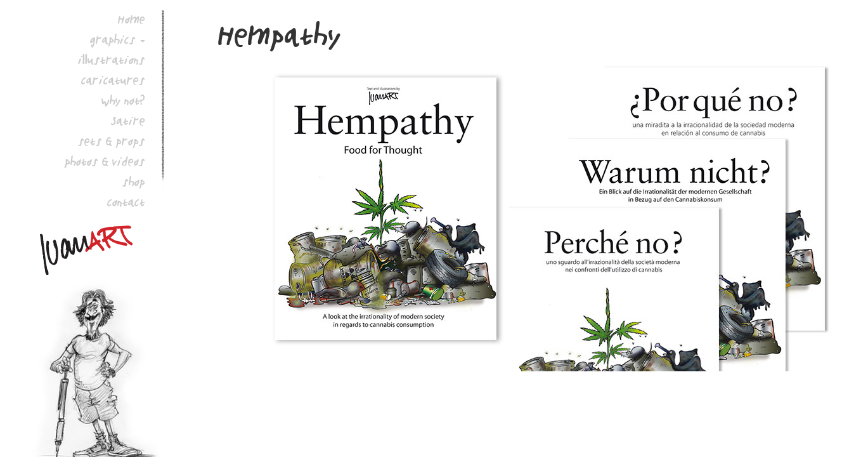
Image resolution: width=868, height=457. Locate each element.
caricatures (113, 80)
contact (126, 202)
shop (134, 182)
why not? (123, 100)
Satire (128, 121)
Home (132, 19)
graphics (113, 39)
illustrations (112, 60)
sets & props (112, 141)
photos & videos (105, 161)
